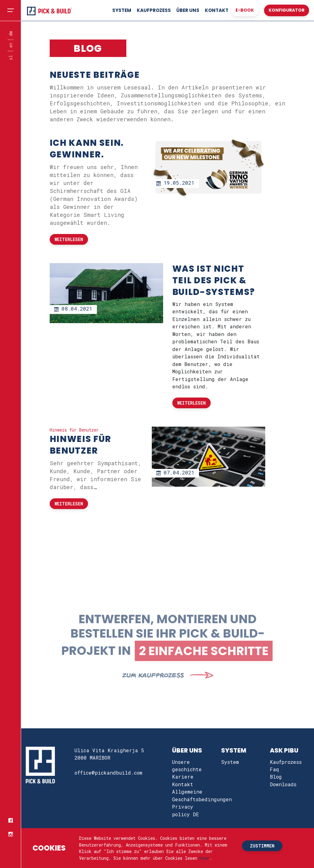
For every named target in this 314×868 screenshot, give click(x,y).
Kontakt (217, 10)
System (122, 10)
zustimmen (262, 846)
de (11, 33)
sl (11, 58)
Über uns (188, 10)
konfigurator (287, 10)
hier (205, 858)
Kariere (183, 777)
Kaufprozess (154, 10)
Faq (274, 769)
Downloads (283, 784)
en (11, 46)
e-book (245, 10)
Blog (276, 777)
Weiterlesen (69, 239)
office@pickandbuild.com (108, 773)
